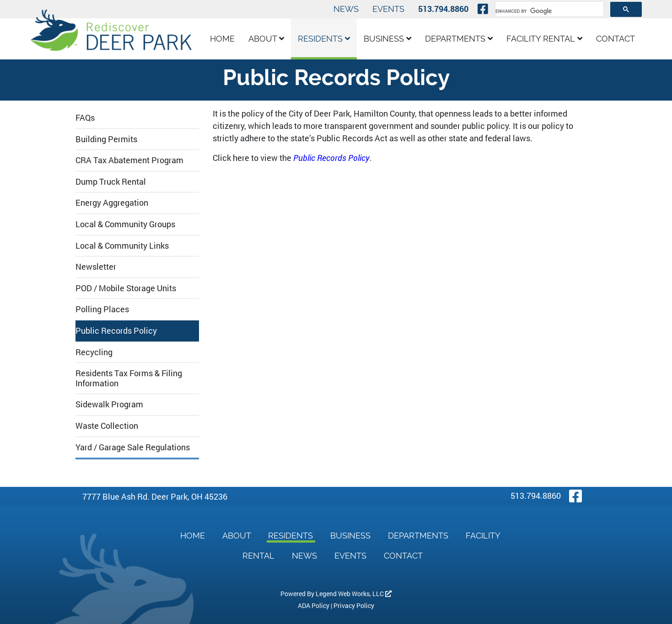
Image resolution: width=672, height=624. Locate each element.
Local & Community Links (122, 245)
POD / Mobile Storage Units (126, 288)
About (266, 39)
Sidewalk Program (109, 404)
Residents (324, 39)
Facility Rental (544, 39)
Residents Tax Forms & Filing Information (129, 378)
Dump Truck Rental (111, 181)
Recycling (94, 352)
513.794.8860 (443, 9)
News (346, 9)
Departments (459, 39)
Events (388, 9)
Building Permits (106, 139)
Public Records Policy (116, 331)
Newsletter (96, 267)
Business (387, 39)
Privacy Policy (354, 605)
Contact (616, 39)
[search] (548, 11)
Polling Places (102, 309)
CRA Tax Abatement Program (129, 160)
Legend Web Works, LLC (354, 594)
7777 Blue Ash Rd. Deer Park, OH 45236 (155, 496)
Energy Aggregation (112, 203)
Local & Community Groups (125, 224)
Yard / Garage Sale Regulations (133, 447)
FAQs (85, 117)
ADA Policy (314, 605)
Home (222, 39)
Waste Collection (107, 426)
